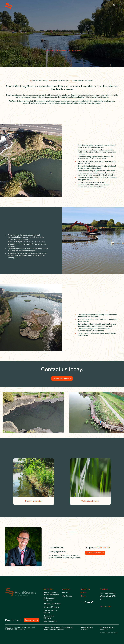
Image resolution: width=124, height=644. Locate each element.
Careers (84, 593)
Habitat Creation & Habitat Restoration (51, 594)
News (83, 596)
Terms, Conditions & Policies (54, 629)
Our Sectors (67, 596)
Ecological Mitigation (52, 607)
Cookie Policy (67, 628)
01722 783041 (105, 606)
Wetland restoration (90, 501)
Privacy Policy (56, 628)
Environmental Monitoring (49, 599)
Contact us (85, 589)
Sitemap (46, 628)
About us (66, 589)
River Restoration (50, 621)
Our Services (48, 589)
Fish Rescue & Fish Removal (51, 611)
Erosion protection (34, 501)
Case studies (48, 51)
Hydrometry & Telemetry (49, 617)
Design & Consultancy (52, 604)
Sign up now (30, 620)
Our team (66, 593)
